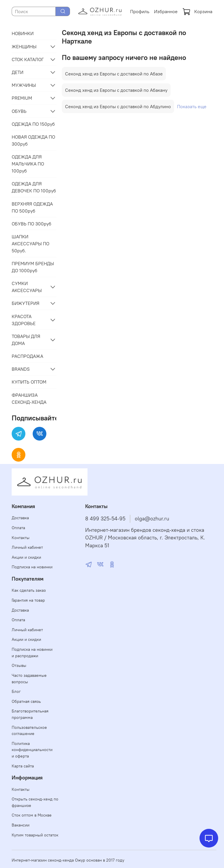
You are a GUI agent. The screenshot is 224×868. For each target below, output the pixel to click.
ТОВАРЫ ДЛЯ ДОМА (26, 340)
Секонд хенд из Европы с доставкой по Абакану (116, 90)
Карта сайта (23, 766)
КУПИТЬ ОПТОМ (29, 382)
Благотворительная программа (30, 714)
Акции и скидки (26, 557)
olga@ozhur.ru (152, 519)
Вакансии (21, 825)
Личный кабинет (27, 547)
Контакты (21, 538)
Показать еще (192, 106)
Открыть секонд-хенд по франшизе (35, 802)
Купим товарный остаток (35, 835)
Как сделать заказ (29, 590)
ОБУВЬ (19, 111)
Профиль (140, 11)
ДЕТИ (17, 72)
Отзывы (19, 665)
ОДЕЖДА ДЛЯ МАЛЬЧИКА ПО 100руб (28, 164)
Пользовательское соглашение (29, 731)
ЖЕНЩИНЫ (24, 46)
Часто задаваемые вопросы (29, 679)
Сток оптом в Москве (32, 815)
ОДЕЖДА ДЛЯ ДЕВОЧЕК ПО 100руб (34, 187)
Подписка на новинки (32, 567)
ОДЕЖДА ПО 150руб (33, 124)
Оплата (18, 528)
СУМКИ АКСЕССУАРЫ (27, 287)
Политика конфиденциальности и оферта (32, 750)
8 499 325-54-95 (105, 519)
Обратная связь (26, 701)
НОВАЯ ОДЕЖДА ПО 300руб (33, 140)
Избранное (166, 11)
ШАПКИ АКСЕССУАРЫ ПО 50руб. (30, 244)
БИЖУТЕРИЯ (26, 303)
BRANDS (21, 369)
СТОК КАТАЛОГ (28, 59)
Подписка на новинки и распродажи (32, 653)
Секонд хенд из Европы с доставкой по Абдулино (118, 106)
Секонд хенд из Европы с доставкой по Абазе (114, 74)
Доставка (20, 518)
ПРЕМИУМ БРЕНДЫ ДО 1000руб (33, 267)
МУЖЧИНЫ (24, 85)
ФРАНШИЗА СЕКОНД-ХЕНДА (29, 398)
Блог (16, 691)
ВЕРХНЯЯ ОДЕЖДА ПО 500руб (32, 207)
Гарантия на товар (28, 600)
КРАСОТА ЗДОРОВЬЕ (24, 320)
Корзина (197, 11)
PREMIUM (22, 98)
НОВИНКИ (23, 33)
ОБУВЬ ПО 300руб (32, 224)
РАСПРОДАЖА (27, 356)
